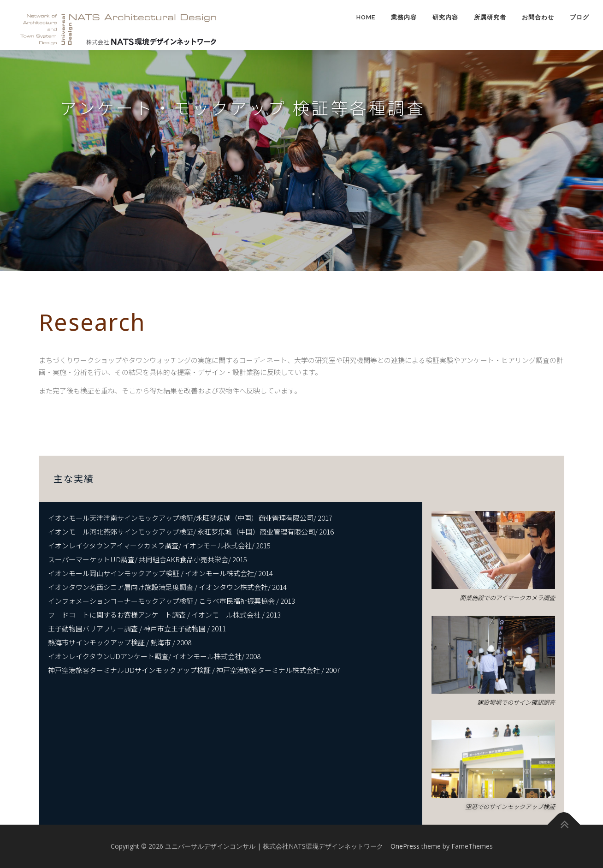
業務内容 (404, 17)
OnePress (405, 846)
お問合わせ (538, 17)
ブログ (579, 17)
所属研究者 (490, 17)
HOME (366, 17)
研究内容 (445, 17)
